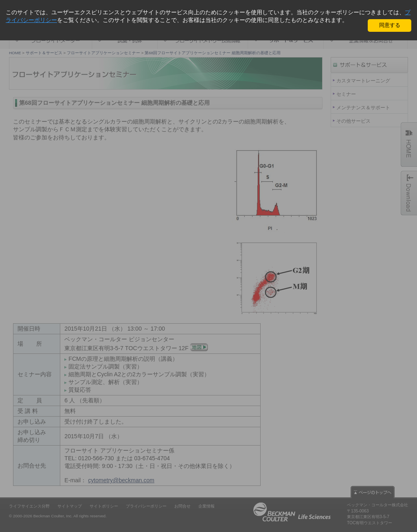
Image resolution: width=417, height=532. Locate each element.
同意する (390, 25)
